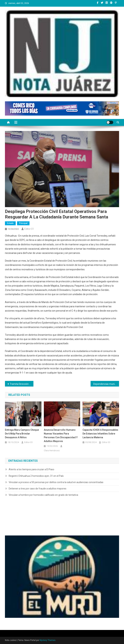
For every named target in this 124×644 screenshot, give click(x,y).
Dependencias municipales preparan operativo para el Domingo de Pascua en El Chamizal (106, 384)
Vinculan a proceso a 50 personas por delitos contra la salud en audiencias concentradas (56, 482)
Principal (23, 223)
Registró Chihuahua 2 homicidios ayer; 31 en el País (36, 476)
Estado (10, 223)
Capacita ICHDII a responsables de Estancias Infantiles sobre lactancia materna (100, 434)
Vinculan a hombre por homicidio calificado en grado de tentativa (43, 495)
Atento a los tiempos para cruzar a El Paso (31, 469)
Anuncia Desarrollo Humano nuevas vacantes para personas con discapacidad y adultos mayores (61, 435)
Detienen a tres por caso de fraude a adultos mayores (38, 489)
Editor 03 (28, 442)
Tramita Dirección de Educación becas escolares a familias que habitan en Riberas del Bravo (22, 384)
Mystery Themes (48, 640)
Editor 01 (29, 229)
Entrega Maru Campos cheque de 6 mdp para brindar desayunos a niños (22, 434)
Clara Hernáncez (52, 451)
